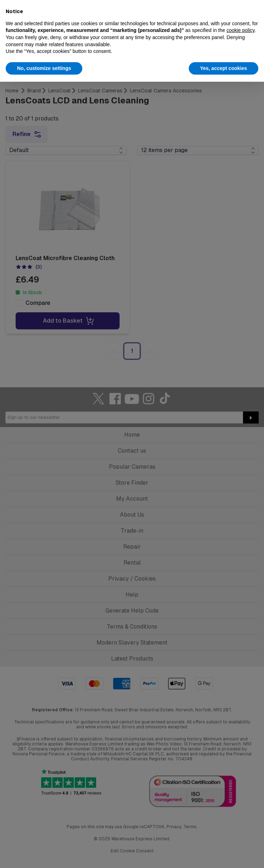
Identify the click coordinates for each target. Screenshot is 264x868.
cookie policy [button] (240, 30)
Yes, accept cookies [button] (224, 68)
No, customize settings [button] (44, 68)
